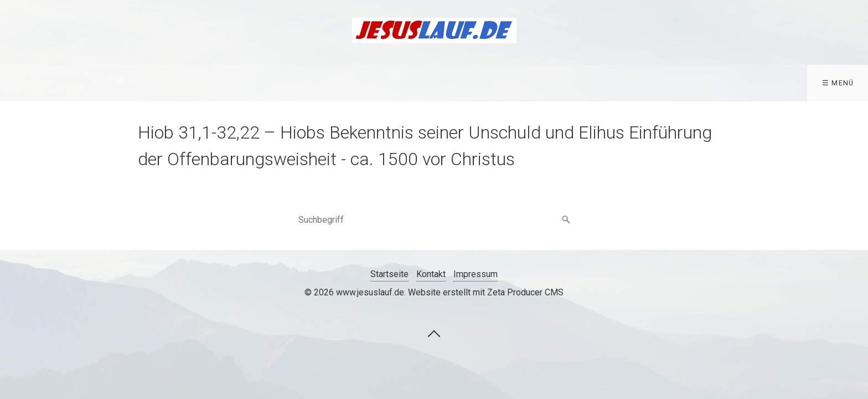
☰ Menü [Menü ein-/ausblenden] (838, 83)
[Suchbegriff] (434, 220)
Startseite (389, 274)
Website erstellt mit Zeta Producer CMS (486, 292)
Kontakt (431, 274)
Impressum (476, 274)
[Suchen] (566, 220)
